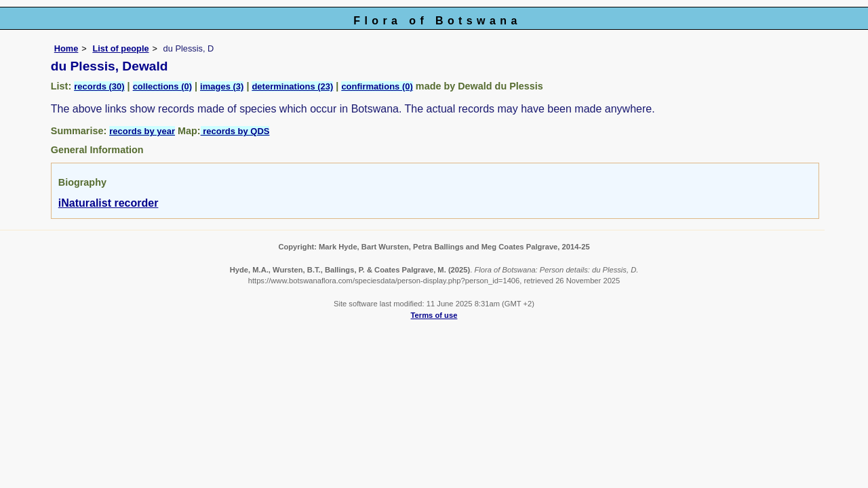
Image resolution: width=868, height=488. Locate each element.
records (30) (99, 86)
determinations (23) (292, 86)
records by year (142, 131)
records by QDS (235, 131)
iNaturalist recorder (108, 203)
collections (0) (162, 86)
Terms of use (434, 315)
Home (66, 48)
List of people (120, 48)
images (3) (222, 86)
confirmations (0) (377, 86)
